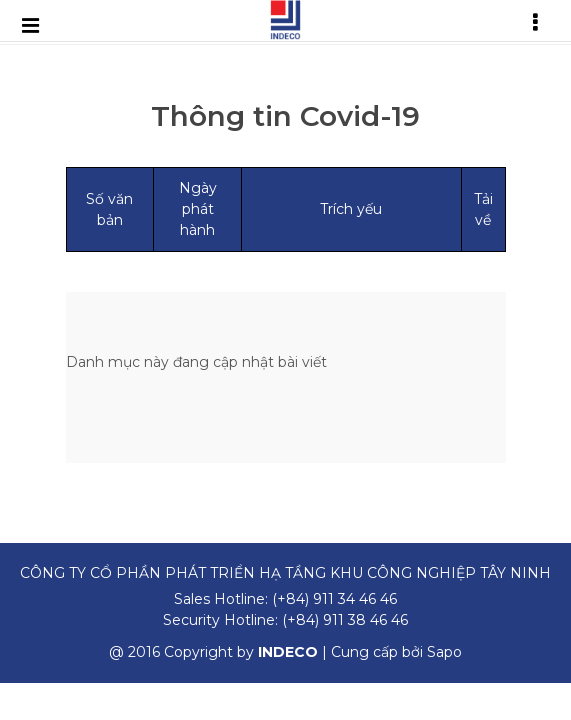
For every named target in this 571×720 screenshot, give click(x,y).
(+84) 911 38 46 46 (345, 620)
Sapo (444, 652)
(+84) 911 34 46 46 (334, 599)
